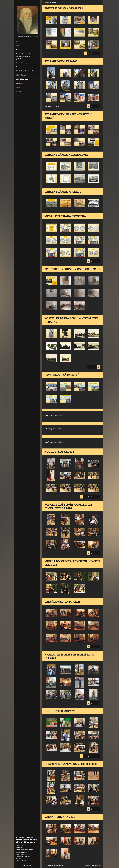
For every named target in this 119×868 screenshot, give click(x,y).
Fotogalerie (20, 83)
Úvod (18, 42)
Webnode (99, 865)
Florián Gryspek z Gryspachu (25, 71)
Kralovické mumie (22, 79)
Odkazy (19, 91)
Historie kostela (21, 75)
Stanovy (19, 87)
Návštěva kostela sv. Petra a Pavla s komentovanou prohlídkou (25, 56)
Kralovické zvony (22, 63)
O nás (18, 46)
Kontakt (19, 67)
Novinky (19, 50)
